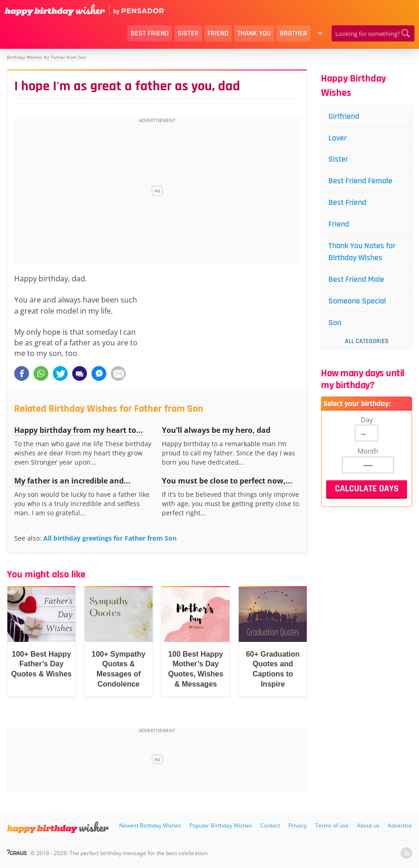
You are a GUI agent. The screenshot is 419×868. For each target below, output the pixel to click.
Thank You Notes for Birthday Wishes (362, 252)
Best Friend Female (360, 181)
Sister (188, 33)
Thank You (254, 33)
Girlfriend (344, 116)
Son (335, 323)
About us (368, 825)
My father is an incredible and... (72, 481)
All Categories (367, 341)
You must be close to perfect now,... (227, 481)
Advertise (400, 825)
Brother (293, 33)
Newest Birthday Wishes (150, 825)
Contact (270, 825)
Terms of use (332, 825)
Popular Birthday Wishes (221, 825)
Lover (338, 138)
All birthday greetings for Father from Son (110, 538)
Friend (218, 33)
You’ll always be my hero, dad (216, 430)
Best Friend (150, 33)
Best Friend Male (356, 279)
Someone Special (357, 301)
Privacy (298, 825)
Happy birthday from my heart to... (79, 430)
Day (367, 419)
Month (368, 451)
